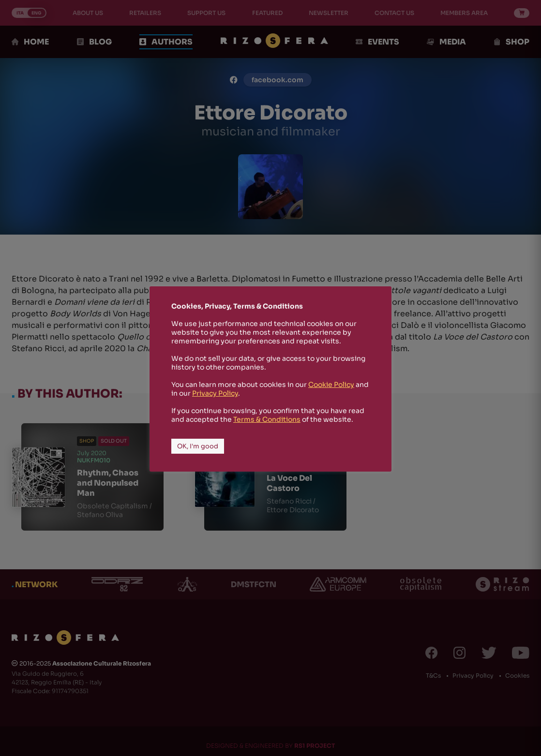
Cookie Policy (331, 385)
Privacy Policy (215, 393)
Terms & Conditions (267, 419)
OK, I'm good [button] (198, 446)
